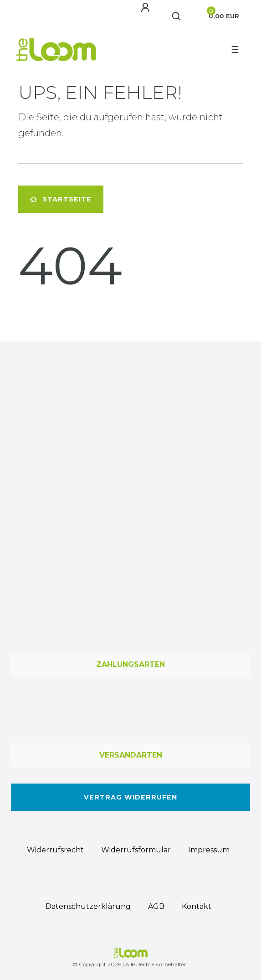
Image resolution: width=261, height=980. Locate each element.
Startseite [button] (61, 199)
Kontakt (197, 906)
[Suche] (177, 16)
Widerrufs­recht (55, 850)
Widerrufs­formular (136, 850)
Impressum (209, 850)
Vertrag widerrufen (130, 797)
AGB (156, 906)
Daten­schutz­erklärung (88, 906)
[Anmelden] (145, 8)
